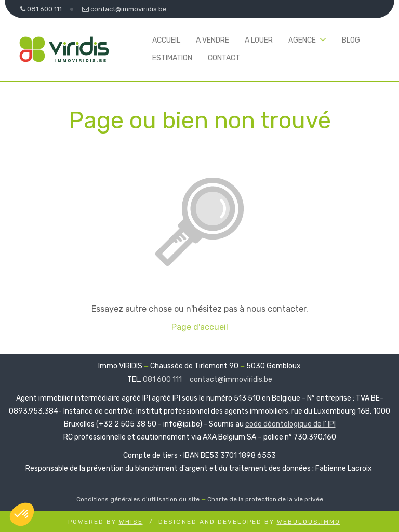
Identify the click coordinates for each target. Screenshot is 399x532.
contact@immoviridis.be (231, 380)
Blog (351, 40)
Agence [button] (302, 40)
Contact (224, 58)
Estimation (172, 58)
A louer (259, 40)
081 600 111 (162, 380)
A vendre (212, 40)
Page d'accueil (200, 327)
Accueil (166, 40)
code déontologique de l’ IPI (290, 424)
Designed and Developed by (249, 522)
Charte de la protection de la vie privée (265, 499)
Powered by (105, 522)
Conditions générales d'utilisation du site (138, 499)
